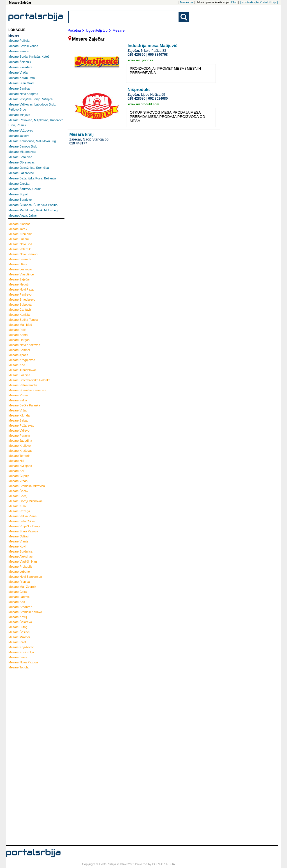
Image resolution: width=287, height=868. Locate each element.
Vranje (18, 541)
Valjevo (19, 431)
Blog (234, 2)
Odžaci (19, 536)
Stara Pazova (23, 531)
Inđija (18, 400)
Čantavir (20, 310)
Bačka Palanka (24, 405)
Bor (16, 471)
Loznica (19, 375)
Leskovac (20, 269)
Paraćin (19, 436)
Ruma (18, 395)
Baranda (20, 259)
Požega (19, 511)
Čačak (18, 491)
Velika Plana (22, 516)
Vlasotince (21, 274)
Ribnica (19, 582)
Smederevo (22, 300)
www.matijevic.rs (141, 60)
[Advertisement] (31, 757)
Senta (18, 335)
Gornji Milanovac (26, 501)
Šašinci (19, 632)
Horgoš (19, 340)
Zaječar (19, 279)
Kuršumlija (21, 652)
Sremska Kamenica (27, 390)
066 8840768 (158, 55)
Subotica (20, 305)
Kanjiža (19, 315)
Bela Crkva (22, 521)
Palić (17, 330)
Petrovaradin (23, 385)
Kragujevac (22, 360)
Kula (17, 506)
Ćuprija (19, 476)
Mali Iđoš (20, 325)
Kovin (18, 546)
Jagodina (20, 441)
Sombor (19, 350)
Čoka (18, 592)
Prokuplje (20, 567)
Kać (17, 365)
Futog (18, 627)
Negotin (19, 284)
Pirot (17, 642)
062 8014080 (158, 99)
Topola (18, 667)
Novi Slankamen (25, 577)
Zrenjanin (20, 234)
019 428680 (136, 99)
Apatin (18, 355)
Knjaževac (21, 647)
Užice (18, 264)
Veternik (20, 249)
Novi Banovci (23, 254)
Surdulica (20, 551)
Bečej (18, 496)
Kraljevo (20, 446)
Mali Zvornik (22, 587)
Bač (17, 602)
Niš (16, 461)
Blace (18, 657)
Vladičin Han (23, 561)
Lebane (19, 572)
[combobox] (124, 17)
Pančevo (20, 294)
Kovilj (18, 617)
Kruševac (20, 451)
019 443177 (78, 143)
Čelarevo (20, 622)
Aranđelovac (22, 370)
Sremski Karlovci (26, 612)
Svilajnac (20, 466)
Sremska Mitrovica (27, 486)
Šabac (18, 420)
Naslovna (187, 2)
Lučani (18, 239)
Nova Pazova (23, 662)
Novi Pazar (22, 289)
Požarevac (21, 425)
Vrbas (18, 481)
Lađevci (19, 597)
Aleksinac (20, 556)
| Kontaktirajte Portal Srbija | (259, 2)
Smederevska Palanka (29, 380)
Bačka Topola (23, 320)
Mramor (19, 637)
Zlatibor (19, 224)
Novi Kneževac (24, 345)
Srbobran (20, 607)
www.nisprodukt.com (144, 104)
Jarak (18, 229)
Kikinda (19, 415)
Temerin (19, 456)
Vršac (18, 410)
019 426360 (136, 55)
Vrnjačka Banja (24, 526)
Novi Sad (20, 244)
